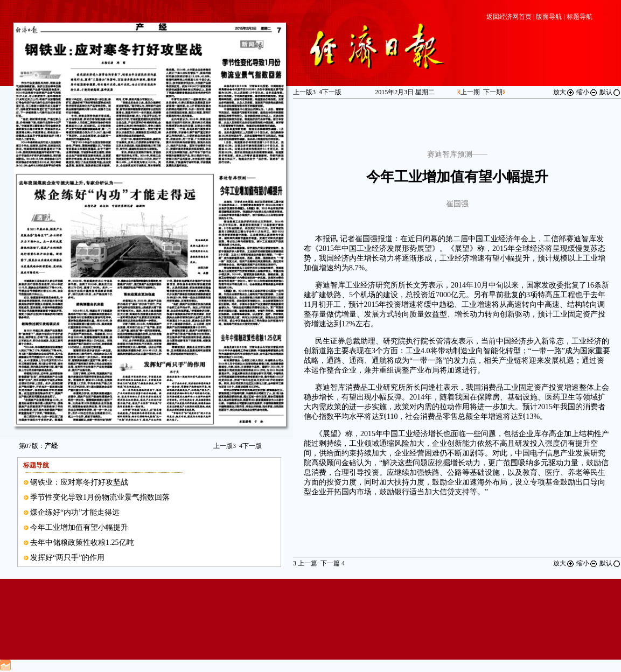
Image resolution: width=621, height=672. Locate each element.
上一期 (470, 92)
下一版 (250, 446)
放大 (564, 92)
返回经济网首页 (509, 17)
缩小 (587, 92)
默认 (610, 92)
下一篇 (333, 563)
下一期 (493, 92)
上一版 (225, 446)
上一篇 (305, 563)
